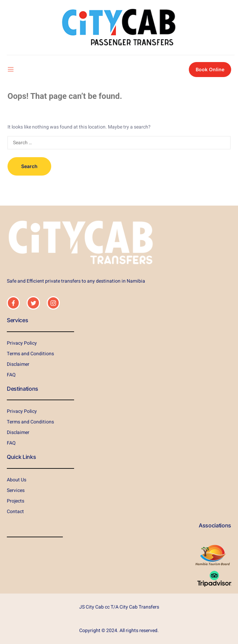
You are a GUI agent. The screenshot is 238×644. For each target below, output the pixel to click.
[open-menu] (11, 70)
